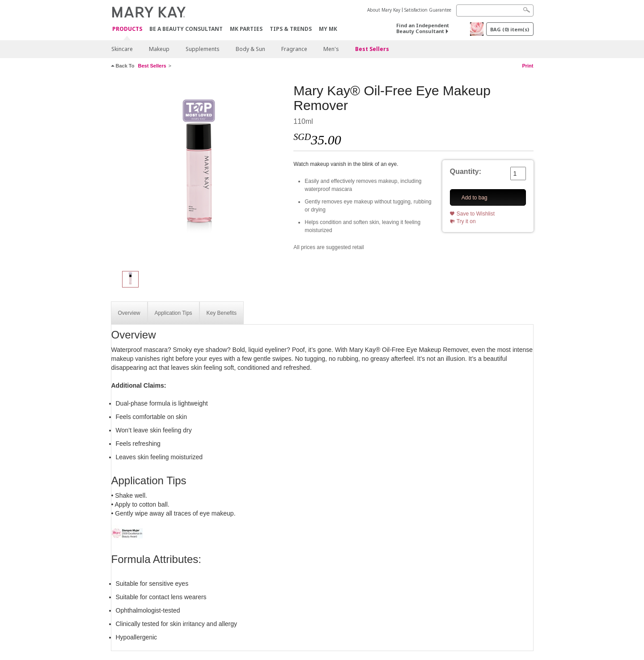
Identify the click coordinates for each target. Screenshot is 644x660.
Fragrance (294, 49)
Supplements (203, 49)
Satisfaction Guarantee (428, 10)
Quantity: (466, 171)
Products (127, 29)
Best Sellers (372, 49)
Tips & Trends (291, 29)
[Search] (495, 11)
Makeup (159, 49)
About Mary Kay (384, 10)
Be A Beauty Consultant (186, 29)
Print (527, 66)
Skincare (122, 49)
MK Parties (246, 29)
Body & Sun (250, 49)
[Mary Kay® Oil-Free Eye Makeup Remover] (199, 173)
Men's (331, 49)
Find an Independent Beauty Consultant (423, 28)
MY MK (328, 29)
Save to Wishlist (476, 214)
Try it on (466, 221)
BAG (510, 29)
